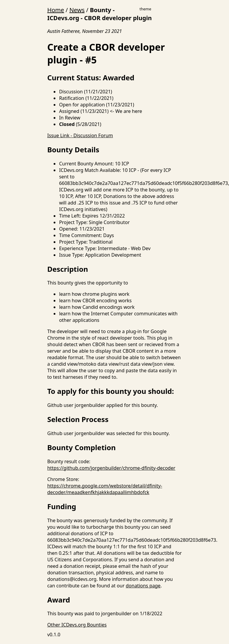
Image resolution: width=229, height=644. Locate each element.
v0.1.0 (54, 635)
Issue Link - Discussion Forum (80, 135)
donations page (143, 586)
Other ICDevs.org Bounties (77, 625)
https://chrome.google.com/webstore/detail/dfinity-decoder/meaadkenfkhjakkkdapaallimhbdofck (105, 489)
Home (56, 10)
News (77, 10)
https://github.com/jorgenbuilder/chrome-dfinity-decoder (111, 468)
